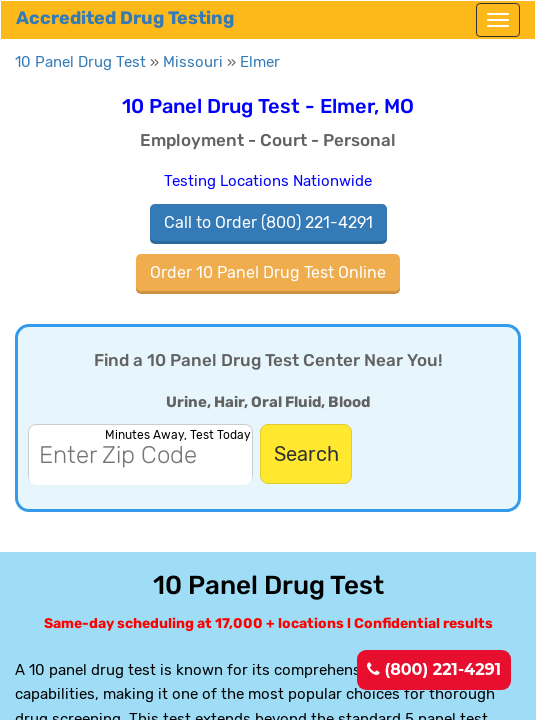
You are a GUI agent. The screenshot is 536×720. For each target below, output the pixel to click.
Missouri (193, 62)
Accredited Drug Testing (125, 18)
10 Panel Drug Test (80, 62)
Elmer (260, 62)
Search (306, 454)
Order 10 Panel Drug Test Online (268, 272)
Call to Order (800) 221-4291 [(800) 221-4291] (268, 222)
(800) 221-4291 (434, 669)
